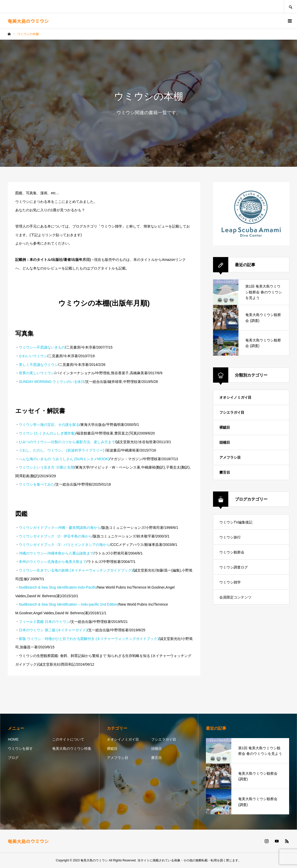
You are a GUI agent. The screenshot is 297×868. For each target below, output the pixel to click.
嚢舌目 (225, 472)
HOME (13, 739)
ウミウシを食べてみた (37, 484)
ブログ (13, 758)
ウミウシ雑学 (230, 582)
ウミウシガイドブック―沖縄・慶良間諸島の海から (60, 528)
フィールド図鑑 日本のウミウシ (44, 622)
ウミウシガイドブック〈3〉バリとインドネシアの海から (64, 545)
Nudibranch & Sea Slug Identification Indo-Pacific (58, 587)
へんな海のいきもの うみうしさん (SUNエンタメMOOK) (64, 459)
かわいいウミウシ (33, 356)
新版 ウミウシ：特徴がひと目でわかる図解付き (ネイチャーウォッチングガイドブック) (89, 639)
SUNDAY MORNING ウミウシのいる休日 (52, 382)
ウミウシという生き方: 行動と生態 (47, 467)
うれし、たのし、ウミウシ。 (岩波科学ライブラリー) (62, 450)
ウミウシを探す (20, 749)
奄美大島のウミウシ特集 (72, 749)
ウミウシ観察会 (232, 552)
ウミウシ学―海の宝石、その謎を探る (49, 425)
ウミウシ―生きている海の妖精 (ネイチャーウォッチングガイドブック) (76, 570)
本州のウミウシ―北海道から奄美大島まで (53, 562)
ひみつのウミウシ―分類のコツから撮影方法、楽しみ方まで (67, 442)
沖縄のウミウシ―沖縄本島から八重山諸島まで (56, 553)
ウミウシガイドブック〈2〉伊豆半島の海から (55, 536)
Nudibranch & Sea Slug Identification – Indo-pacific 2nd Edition (68, 604)
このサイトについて (68, 739)
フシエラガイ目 (232, 412)
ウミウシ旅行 (230, 537)
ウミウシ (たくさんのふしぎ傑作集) (47, 433)
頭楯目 (225, 442)
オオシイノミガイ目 (235, 397)
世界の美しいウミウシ (37, 373)
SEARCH (290, 6)
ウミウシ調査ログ (234, 567)
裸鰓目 (225, 427)
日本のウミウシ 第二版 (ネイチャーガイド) (53, 630)
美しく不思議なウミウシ (38, 365)
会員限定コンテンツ (235, 597)
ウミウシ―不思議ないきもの (42, 347)
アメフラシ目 (230, 457)
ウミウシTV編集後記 (236, 522)
